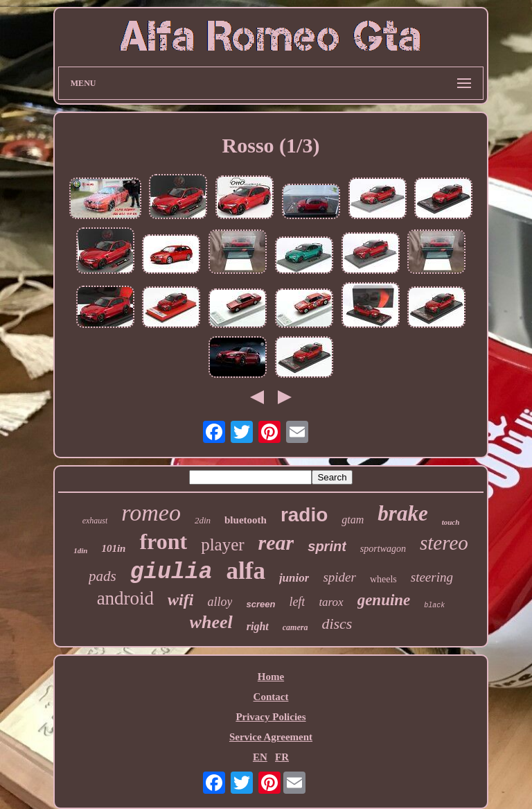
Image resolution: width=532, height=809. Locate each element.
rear (276, 542)
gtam (353, 520)
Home (271, 677)
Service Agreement (271, 737)
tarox (331, 602)
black (434, 606)
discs (337, 624)
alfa (246, 571)
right (258, 626)
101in (113, 548)
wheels (383, 579)
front (163, 541)
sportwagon (383, 549)
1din (80, 550)
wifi (180, 600)
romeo (151, 513)
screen (260, 604)
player (222, 545)
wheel (211, 622)
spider (339, 577)
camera (295, 627)
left (297, 602)
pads (103, 576)
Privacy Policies (271, 717)
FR (282, 757)
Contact (271, 697)
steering (432, 577)
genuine (384, 600)
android (125, 598)
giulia (171, 572)
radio (304, 515)
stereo (444, 543)
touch (451, 522)
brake (402, 513)
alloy (220, 602)
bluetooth (246, 520)
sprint (327, 546)
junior (294, 578)
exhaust (95, 521)
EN (260, 757)
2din (203, 520)
